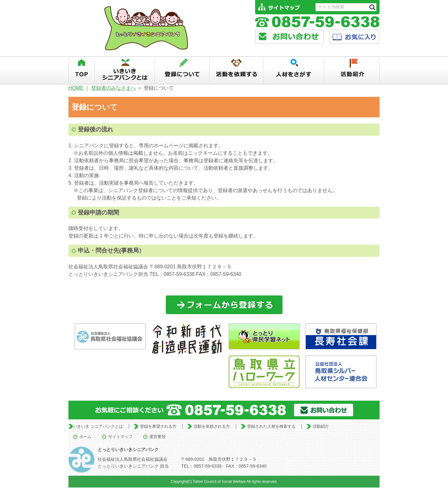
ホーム (85, 437)
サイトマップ (120, 437)
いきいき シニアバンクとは (98, 426)
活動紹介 (352, 70)
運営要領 (157, 437)
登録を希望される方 (158, 426)
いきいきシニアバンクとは (125, 70)
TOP (82, 70)
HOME (76, 88)
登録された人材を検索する (271, 426)
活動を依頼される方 (212, 426)
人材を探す (294, 70)
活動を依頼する (236, 70)
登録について (182, 70)
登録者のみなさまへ (114, 88)
